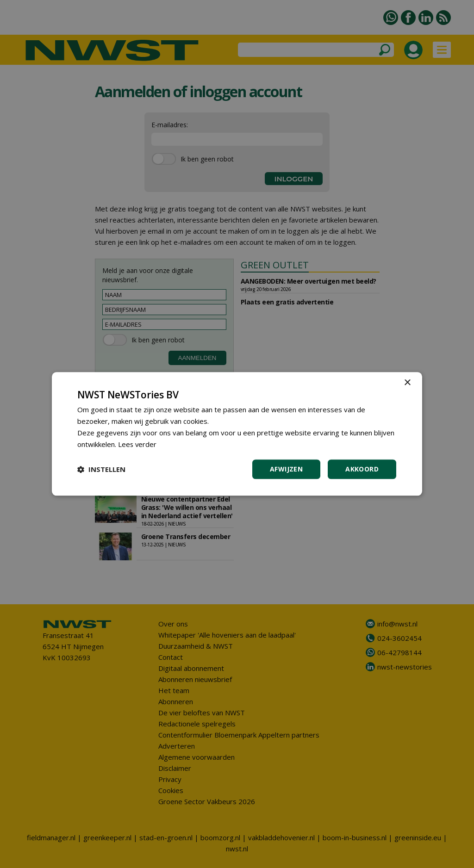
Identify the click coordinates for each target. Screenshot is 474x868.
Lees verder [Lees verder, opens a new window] (138, 444)
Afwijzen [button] (286, 469)
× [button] (407, 383)
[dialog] (237, 434)
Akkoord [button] (362, 469)
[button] (101, 470)
